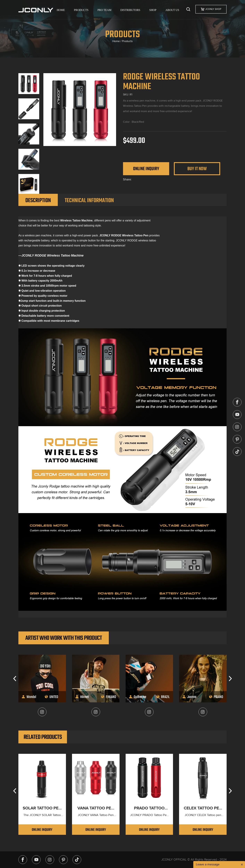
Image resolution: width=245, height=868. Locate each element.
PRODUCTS (81, 10)
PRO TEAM (104, 10)
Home (116, 41)
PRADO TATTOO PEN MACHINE (149, 808)
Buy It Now (197, 169)
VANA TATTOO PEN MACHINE (96, 808)
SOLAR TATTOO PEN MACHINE (42, 808)
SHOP (153, 10)
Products (127, 41)
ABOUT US (172, 10)
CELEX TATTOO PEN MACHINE (203, 808)
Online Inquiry (146, 169)
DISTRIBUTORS (130, 10)
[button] (15, 679)
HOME (61, 10)
